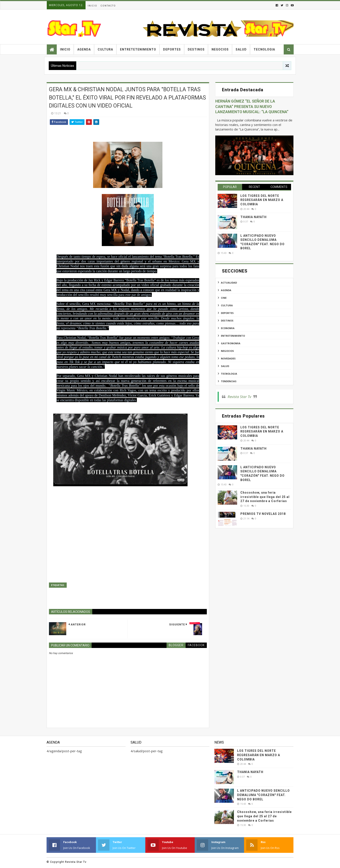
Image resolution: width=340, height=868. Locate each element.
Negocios (220, 49)
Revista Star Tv (239, 397)
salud (225, 366)
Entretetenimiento (138, 49)
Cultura (105, 49)
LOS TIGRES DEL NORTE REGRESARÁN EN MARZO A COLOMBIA (262, 200)
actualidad (229, 283)
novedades (228, 358)
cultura (227, 305)
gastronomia (231, 343)
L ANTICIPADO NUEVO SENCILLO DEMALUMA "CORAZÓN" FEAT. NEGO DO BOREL (263, 795)
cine (224, 298)
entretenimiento (233, 336)
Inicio (92, 6)
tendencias (229, 381)
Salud (241, 49)
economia (228, 328)
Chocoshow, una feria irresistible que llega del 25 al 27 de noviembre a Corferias (265, 497)
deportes (227, 313)
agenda (226, 290)
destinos (227, 321)
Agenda (84, 49)
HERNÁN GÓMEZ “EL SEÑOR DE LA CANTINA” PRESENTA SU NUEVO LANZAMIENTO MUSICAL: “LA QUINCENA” (252, 107)
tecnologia (229, 374)
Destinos (196, 49)
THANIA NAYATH (253, 217)
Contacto (108, 6)
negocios (227, 351)
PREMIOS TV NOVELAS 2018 (263, 514)
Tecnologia (264, 49)
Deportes (172, 49)
